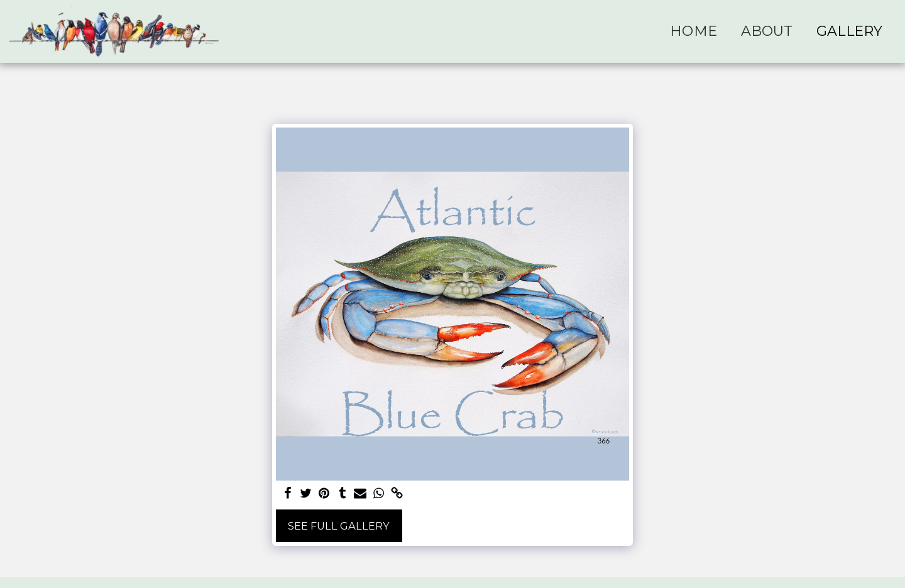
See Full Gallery (339, 526)
